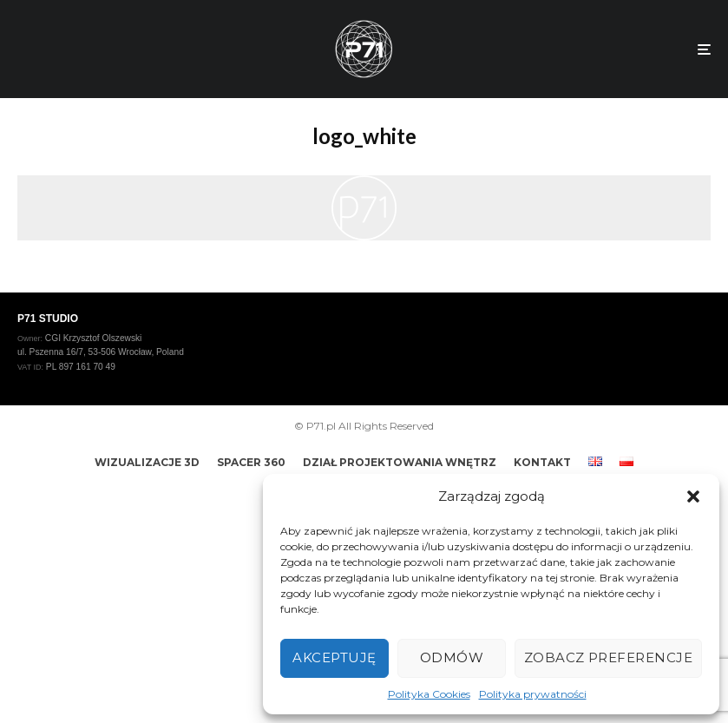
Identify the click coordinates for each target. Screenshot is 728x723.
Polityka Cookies (429, 694)
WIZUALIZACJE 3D (147, 462)
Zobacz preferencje (608, 657)
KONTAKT (542, 462)
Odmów (452, 657)
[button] (693, 496)
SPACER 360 (251, 462)
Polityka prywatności (533, 694)
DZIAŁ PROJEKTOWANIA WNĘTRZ (400, 462)
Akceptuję (334, 657)
